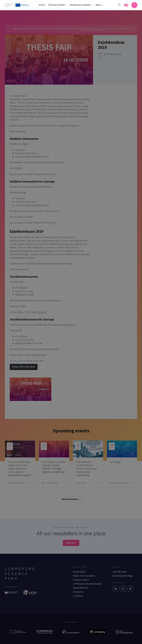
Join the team (120, 572)
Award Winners (80, 588)
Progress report (81, 580)
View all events (71, 499)
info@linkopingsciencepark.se (94, 29)
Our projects (79, 572)
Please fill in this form (24, 367)
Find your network (57, 5)
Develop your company (80, 5)
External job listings (123, 576)
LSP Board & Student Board (87, 584)
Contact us (78, 592)
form (53, 174)
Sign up (71, 543)
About (98, 5)
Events (42, 5)
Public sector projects (84, 576)
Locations (78, 596)
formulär (42, 312)
